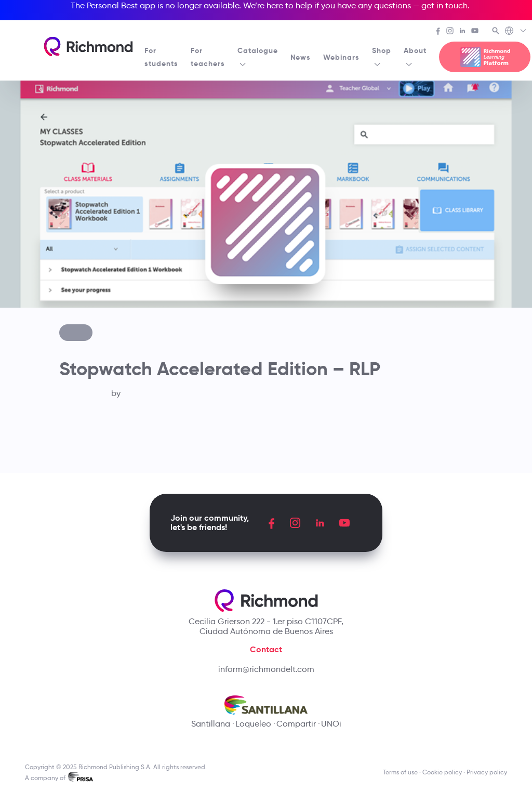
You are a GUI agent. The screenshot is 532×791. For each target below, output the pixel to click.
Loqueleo (253, 724)
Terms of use (400, 772)
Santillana (211, 724)
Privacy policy (487, 772)
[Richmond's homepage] (88, 47)
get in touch (444, 5)
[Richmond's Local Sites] (516, 32)
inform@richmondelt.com (266, 669)
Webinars (341, 57)
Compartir (296, 724)
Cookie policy (442, 772)
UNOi (331, 724)
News (301, 57)
